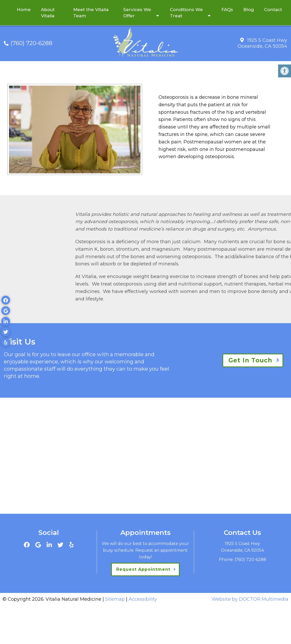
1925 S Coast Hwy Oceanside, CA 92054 (262, 43)
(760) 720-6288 (31, 43)
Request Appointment (143, 569)
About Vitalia (48, 13)
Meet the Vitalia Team (91, 13)
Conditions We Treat (186, 13)
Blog (249, 10)
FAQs (227, 10)
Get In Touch (250, 360)
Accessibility (143, 599)
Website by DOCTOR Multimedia (250, 599)
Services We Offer (137, 13)
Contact (273, 10)
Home (24, 10)
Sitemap (115, 599)
